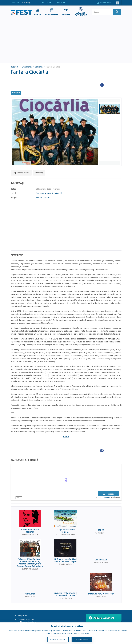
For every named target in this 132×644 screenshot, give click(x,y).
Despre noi (23, 616)
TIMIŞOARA (60, 3)
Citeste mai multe (58, 640)
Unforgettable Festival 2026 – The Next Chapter (65, 560)
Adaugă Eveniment (101, 618)
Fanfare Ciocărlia (43, 197)
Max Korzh (30, 594)
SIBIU (50, 3)
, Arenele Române (47, 193)
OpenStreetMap (104, 497)
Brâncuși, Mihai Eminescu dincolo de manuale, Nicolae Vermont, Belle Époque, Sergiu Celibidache (30, 563)
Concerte (39, 67)
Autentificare (104, 3)
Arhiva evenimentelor (27, 622)
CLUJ (37, 3)
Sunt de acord (82, 640)
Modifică (39, 173)
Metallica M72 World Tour (101, 594)
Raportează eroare (21, 173)
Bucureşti (15, 67)
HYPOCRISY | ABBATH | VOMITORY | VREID (65, 594)
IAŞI (43, 3)
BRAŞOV (16, 3)
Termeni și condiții (26, 619)
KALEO (101, 530)
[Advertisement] (66, 40)
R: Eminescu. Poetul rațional (30, 531)
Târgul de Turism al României (65, 531)
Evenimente (27, 67)
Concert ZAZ (101, 560)
